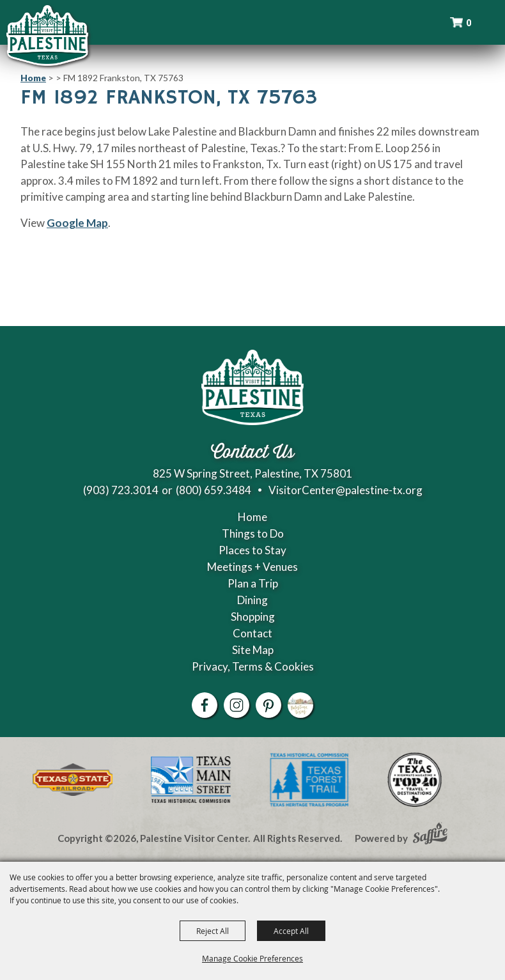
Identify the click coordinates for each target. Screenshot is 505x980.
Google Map (77, 223)
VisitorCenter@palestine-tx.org (346, 490)
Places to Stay (252, 550)
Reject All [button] (213, 931)
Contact (252, 633)
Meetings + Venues (252, 567)
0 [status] (469, 23)
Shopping (253, 617)
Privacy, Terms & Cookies (253, 666)
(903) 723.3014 (121, 490)
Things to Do (253, 533)
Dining (252, 600)
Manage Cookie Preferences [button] (252, 958)
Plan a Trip (253, 583)
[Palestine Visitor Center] (47, 35)
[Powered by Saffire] (430, 835)
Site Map (253, 650)
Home (33, 78)
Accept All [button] (291, 931)
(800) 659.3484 (214, 490)
